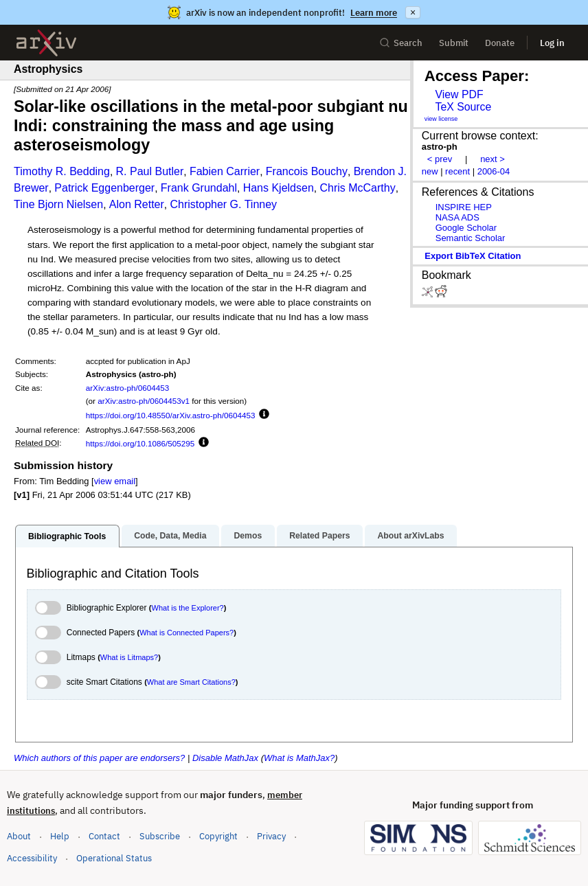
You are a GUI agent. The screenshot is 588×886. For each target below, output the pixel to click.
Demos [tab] (248, 536)
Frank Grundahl (199, 188)
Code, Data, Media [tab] (170, 536)
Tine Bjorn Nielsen (58, 204)
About (19, 836)
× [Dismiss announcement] (413, 12)
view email (115, 481)
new (430, 171)
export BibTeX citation (473, 256)
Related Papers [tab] (319, 536)
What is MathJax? (299, 758)
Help (60, 836)
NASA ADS (457, 217)
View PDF (459, 94)
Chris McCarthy (357, 188)
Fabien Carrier (225, 171)
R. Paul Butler (150, 171)
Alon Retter (137, 204)
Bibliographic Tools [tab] (67, 536)
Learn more (374, 13)
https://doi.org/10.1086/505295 (140, 443)
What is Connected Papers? (186, 633)
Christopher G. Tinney (223, 204)
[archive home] (46, 43)
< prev (440, 159)
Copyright (218, 836)
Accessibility (32, 858)
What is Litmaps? (129, 657)
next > (493, 159)
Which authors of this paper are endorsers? (99, 758)
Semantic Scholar (471, 238)
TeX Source (463, 107)
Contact (104, 836)
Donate (500, 43)
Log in (552, 43)
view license (441, 119)
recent (457, 171)
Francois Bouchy (307, 171)
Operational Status (114, 857)
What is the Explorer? (188, 608)
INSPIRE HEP (464, 207)
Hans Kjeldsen (279, 188)
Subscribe (160, 836)
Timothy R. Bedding (62, 171)
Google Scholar (466, 228)
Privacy (271, 836)
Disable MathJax (225, 758)
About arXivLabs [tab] (410, 536)
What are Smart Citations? (191, 682)
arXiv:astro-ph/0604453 (128, 388)
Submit (454, 43)
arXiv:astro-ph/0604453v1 (144, 401)
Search (401, 43)
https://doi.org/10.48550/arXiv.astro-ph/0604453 (171, 415)
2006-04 (494, 171)
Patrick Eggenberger (104, 188)
